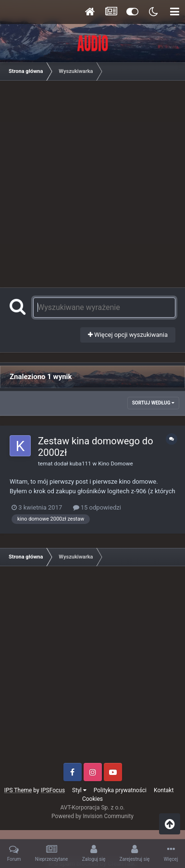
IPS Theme (18, 790)
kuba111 (80, 464)
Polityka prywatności (120, 790)
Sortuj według (153, 403)
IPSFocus (53, 790)
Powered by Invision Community (92, 816)
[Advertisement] (92, 183)
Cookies (92, 799)
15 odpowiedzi (97, 507)
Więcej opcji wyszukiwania (128, 335)
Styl (79, 790)
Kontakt (164, 790)
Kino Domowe (115, 464)
